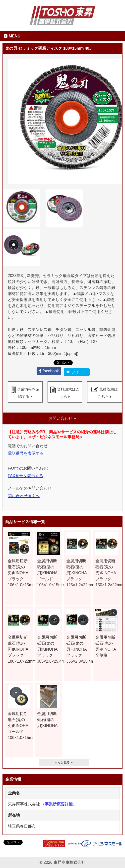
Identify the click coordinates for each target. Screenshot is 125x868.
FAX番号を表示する (25, 476)
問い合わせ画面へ (24, 496)
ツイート (79, 372)
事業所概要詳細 (59, 804)
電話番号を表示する (26, 453)
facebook (51, 371)
